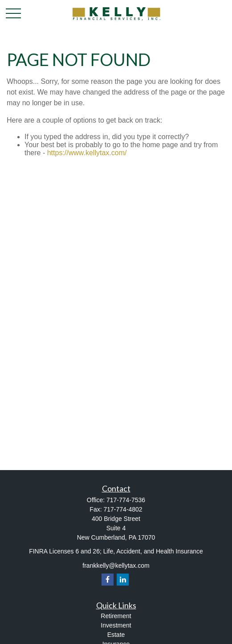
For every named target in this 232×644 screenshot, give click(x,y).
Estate (116, 635)
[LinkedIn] (123, 580)
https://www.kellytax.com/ (87, 153)
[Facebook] (108, 580)
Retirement (116, 616)
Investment (116, 625)
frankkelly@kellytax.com (116, 566)
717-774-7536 (126, 500)
